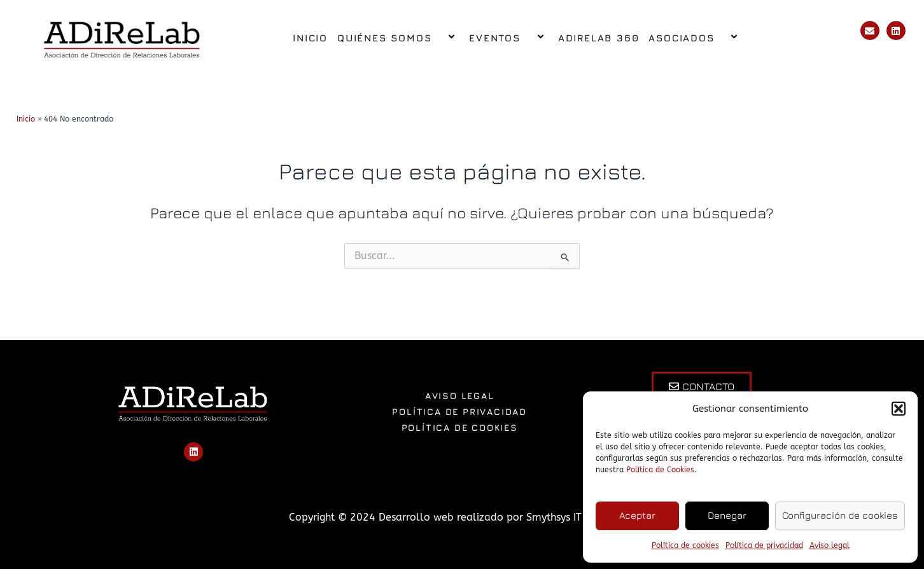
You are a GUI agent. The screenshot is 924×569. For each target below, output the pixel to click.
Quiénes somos (398, 38)
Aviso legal (829, 545)
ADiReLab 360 (599, 38)
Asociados (695, 38)
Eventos (508, 38)
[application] (437, 38)
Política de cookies (685, 545)
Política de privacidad (764, 545)
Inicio (310, 38)
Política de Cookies (660, 470)
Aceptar (637, 515)
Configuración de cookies (840, 515)
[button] (899, 409)
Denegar (727, 515)
